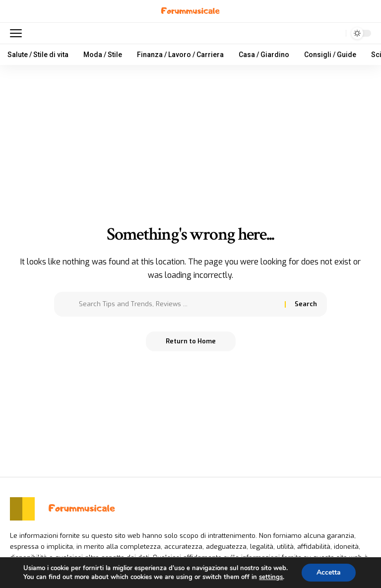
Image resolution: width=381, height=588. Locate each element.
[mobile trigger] (18, 33)
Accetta (329, 572)
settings (271, 577)
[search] (336, 33)
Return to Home (191, 341)
